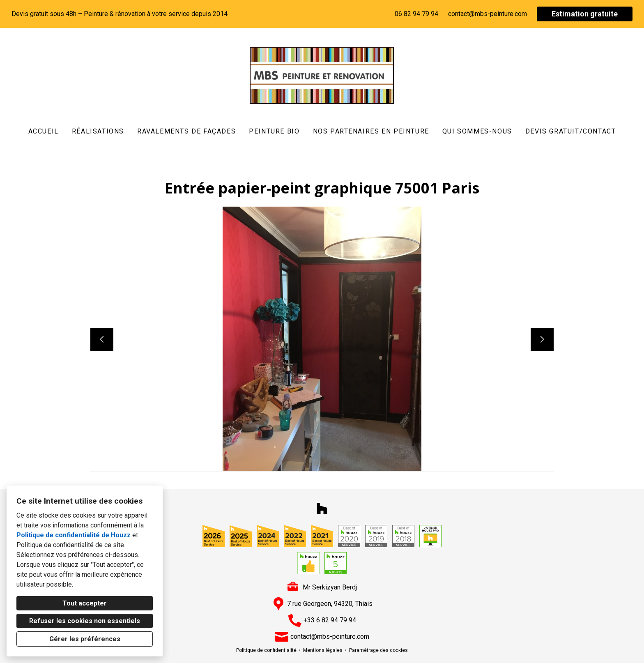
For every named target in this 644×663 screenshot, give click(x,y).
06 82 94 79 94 (416, 14)
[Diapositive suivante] (542, 339)
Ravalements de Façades (186, 131)
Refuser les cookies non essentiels (85, 621)
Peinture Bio (274, 131)
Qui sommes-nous (477, 131)
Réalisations (98, 131)
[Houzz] (322, 509)
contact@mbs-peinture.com (488, 14)
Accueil (44, 131)
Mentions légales (323, 650)
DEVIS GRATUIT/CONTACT (571, 131)
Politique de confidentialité (266, 650)
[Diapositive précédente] (102, 339)
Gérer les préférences (85, 639)
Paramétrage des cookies (378, 650)
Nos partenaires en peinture (371, 131)
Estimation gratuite (585, 14)
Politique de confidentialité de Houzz (74, 535)
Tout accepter (85, 603)
